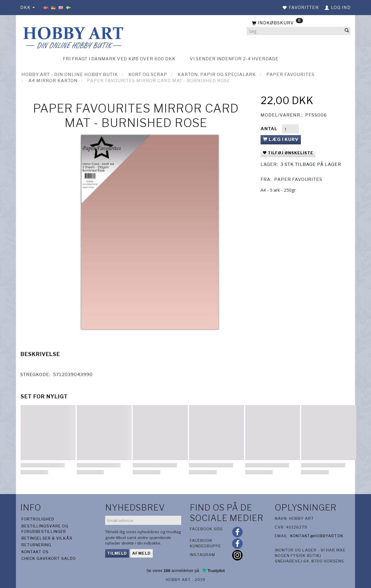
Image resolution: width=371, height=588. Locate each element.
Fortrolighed (38, 519)
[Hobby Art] (72, 37)
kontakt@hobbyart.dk (317, 536)
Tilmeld (117, 553)
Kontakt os (35, 552)
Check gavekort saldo (49, 558)
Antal (270, 129)
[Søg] (347, 31)
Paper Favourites (298, 179)
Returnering (36, 545)
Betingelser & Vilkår (47, 538)
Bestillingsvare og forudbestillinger (45, 529)
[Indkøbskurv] (299, 23)
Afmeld (141, 553)
